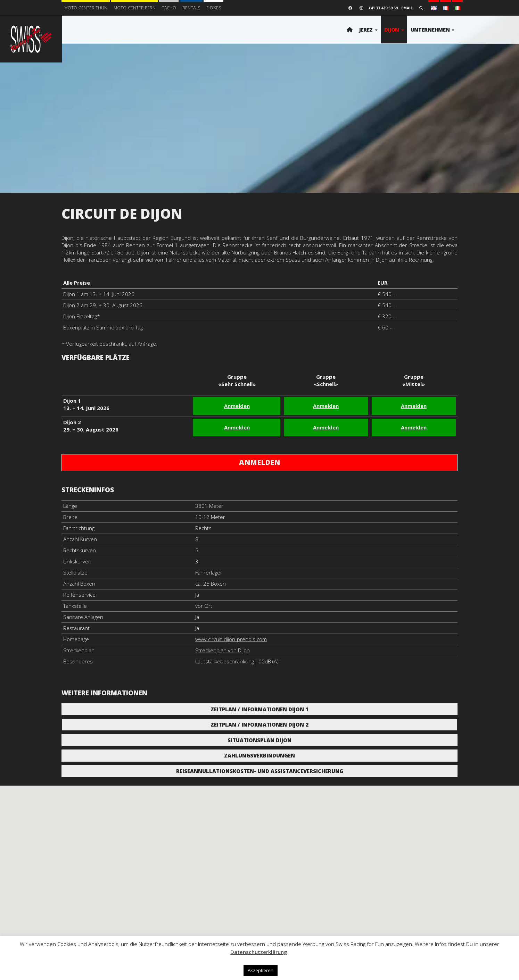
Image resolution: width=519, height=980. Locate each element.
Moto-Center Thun (86, 8)
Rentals (191, 8)
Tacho (169, 8)
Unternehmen (432, 30)
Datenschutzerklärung (259, 952)
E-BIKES (214, 8)
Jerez (368, 30)
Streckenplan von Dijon (223, 650)
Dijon (394, 30)
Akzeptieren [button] (261, 970)
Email (407, 8)
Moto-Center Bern (135, 8)
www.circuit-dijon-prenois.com (231, 639)
